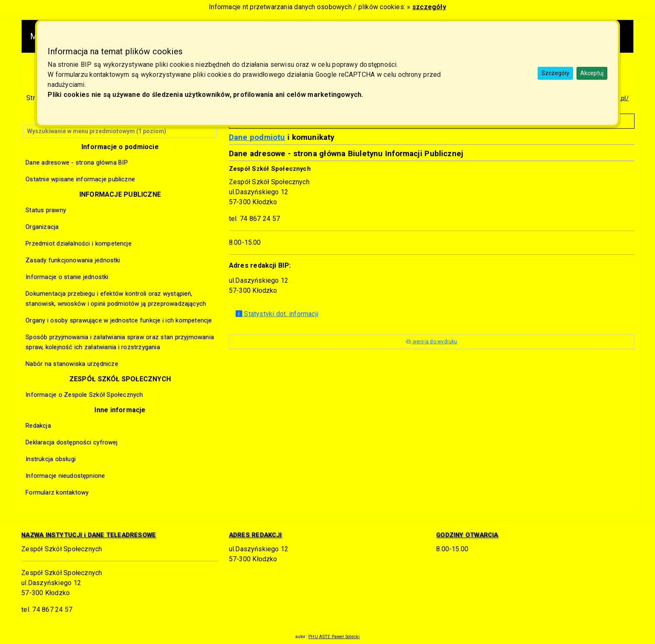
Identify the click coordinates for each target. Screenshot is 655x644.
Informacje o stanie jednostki (67, 277)
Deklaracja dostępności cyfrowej (71, 442)
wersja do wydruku (432, 342)
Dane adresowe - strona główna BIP (77, 162)
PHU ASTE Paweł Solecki (334, 637)
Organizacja (42, 227)
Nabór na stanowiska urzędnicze (72, 364)
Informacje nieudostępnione (65, 476)
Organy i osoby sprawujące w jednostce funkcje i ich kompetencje (119, 320)
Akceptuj (592, 73)
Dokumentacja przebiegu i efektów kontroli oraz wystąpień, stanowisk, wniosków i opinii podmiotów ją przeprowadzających (116, 299)
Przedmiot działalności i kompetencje (79, 243)
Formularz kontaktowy (57, 492)
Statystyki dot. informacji (277, 314)
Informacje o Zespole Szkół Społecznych (84, 395)
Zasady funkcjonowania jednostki (73, 260)
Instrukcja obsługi (51, 459)
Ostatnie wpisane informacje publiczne (80, 179)
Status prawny (46, 210)
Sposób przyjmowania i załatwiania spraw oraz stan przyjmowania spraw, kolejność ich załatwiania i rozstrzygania (120, 342)
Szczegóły (555, 73)
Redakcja (38, 426)
